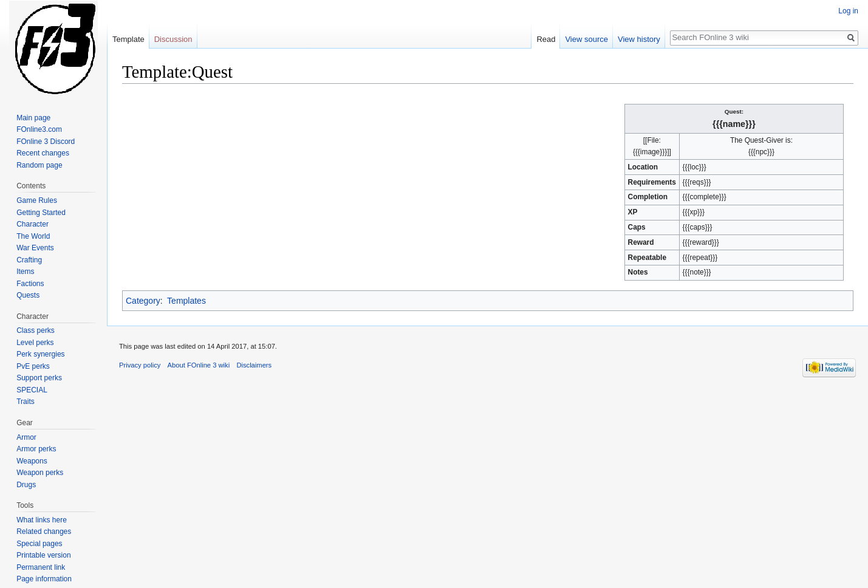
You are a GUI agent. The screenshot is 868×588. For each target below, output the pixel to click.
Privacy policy (140, 365)
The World (33, 236)
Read (546, 39)
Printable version (43, 555)
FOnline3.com (39, 129)
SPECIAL (32, 390)
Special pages (39, 544)
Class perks (36, 330)
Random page (39, 165)
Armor (26, 437)
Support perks (39, 378)
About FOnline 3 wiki (199, 365)
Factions (30, 284)
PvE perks (33, 366)
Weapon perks (40, 473)
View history (639, 39)
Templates (186, 301)
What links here (42, 520)
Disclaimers (254, 365)
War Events (35, 248)
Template (128, 39)
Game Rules (37, 200)
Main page (33, 118)
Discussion (173, 39)
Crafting (29, 260)
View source (586, 39)
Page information (44, 579)
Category (143, 301)
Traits (26, 402)
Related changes (44, 532)
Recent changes (43, 153)
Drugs (26, 485)
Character (32, 224)
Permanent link (41, 567)
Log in (848, 11)
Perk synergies (40, 354)
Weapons (32, 461)
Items (25, 272)
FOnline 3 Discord (46, 142)
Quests (28, 295)
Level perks (35, 343)
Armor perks (36, 449)
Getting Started (41, 213)
